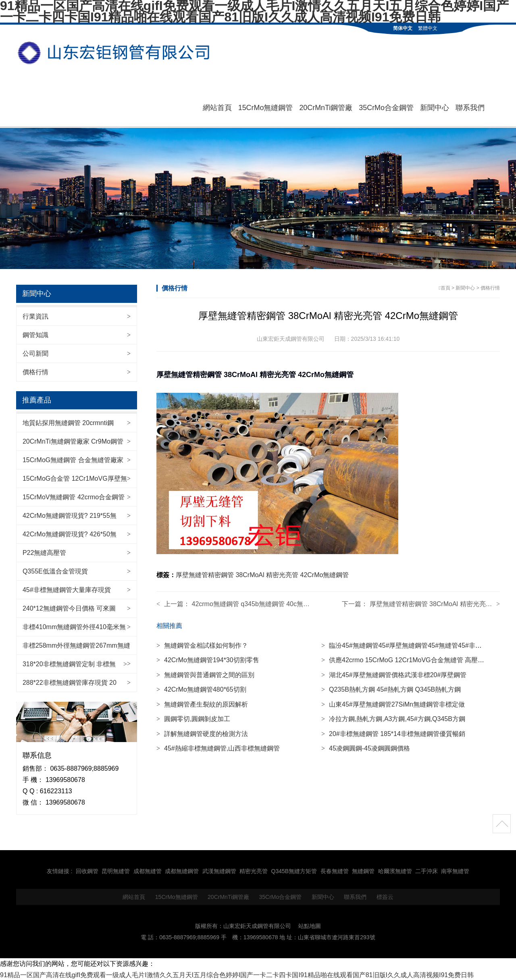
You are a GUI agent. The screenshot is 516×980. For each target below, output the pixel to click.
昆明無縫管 (116, 870)
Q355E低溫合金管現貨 (55, 570)
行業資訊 (35, 316)
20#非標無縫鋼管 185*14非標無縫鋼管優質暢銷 (393, 733)
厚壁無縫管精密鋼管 (205, 574)
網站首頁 (217, 107)
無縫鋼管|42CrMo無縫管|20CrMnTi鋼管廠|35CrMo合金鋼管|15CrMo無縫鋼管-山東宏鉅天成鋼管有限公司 (117, 53)
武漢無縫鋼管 (219, 870)
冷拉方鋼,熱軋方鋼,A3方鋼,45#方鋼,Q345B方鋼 (393, 718)
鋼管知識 (35, 334)
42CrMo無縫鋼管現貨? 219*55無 (70, 515)
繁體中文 (428, 28)
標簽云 (385, 896)
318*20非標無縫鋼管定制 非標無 (69, 663)
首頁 (445, 287)
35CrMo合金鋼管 (386, 107)
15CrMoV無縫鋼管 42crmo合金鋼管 (74, 496)
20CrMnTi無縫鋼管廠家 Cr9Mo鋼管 (73, 441)
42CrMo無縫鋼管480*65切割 (201, 689)
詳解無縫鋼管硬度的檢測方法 (202, 733)
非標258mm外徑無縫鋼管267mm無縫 (76, 645)
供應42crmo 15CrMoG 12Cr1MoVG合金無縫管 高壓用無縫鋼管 (416, 660)
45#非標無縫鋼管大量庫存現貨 (67, 589)
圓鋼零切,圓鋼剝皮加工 (193, 718)
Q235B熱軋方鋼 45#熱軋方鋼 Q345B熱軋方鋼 (391, 689)
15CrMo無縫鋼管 (265, 107)
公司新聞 (35, 353)
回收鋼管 (87, 870)
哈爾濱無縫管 (395, 870)
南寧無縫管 (455, 870)
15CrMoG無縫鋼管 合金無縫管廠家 (73, 459)
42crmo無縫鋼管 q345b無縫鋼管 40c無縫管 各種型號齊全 (274, 604)
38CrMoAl (250, 574)
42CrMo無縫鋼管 (325, 574)
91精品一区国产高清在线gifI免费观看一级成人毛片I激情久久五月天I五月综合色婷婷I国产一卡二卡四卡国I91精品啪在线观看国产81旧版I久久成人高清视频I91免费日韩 (237, 974)
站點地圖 (310, 925)
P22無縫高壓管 (44, 552)
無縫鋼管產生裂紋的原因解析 (202, 704)
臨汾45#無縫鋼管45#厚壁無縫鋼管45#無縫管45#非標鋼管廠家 (414, 645)
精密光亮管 (282, 574)
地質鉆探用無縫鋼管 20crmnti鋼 (68, 422)
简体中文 (403, 28)
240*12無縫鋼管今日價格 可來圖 (69, 608)
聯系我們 (470, 107)
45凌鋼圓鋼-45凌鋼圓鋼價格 (366, 748)
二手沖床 (427, 870)
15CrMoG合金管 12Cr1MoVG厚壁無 (75, 478)
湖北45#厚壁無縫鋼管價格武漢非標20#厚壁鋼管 (394, 675)
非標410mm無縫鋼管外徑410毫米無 (74, 626)
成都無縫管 (148, 870)
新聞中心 (435, 107)
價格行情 (35, 371)
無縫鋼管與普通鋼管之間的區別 (205, 675)
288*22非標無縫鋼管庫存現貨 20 (70, 682)
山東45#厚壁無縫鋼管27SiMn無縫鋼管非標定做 (393, 704)
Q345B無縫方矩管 (294, 870)
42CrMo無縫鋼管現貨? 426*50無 (70, 533)
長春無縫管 (335, 870)
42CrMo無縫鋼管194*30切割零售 (208, 660)
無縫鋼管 (363, 870)
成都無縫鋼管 (182, 870)
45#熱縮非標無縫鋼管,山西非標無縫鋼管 (218, 748)
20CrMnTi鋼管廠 (326, 107)
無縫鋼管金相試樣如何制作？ (202, 645)
